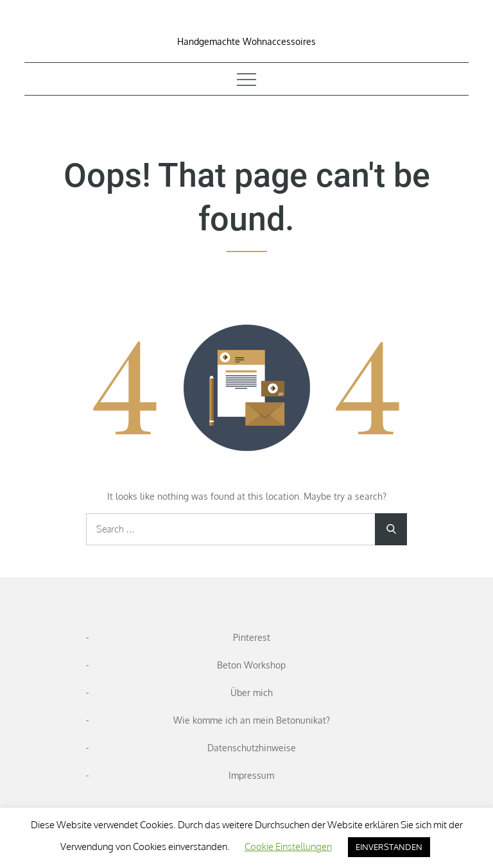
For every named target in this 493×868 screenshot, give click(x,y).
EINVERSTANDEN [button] (389, 847)
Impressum (251, 775)
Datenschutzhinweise (252, 748)
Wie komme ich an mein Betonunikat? (252, 720)
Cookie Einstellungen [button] (288, 847)
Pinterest (252, 637)
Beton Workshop (251, 665)
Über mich (252, 693)
